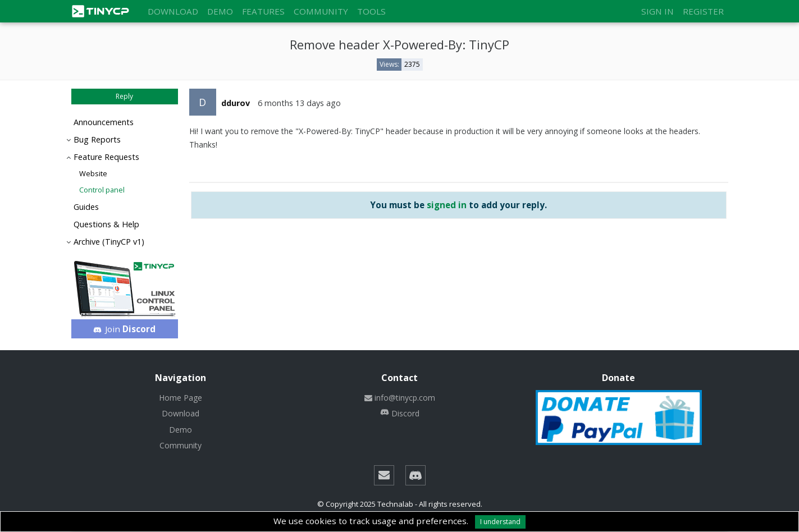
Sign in (658, 11)
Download (173, 11)
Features (263, 11)
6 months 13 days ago (299, 103)
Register (703, 11)
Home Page (181, 398)
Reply (124, 96)
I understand (500, 522)
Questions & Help (106, 224)
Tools (371, 11)
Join (124, 329)
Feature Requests (106, 157)
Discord (400, 413)
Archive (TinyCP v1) (109, 242)
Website (93, 173)
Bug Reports (97, 139)
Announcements (104, 122)
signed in (447, 205)
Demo (220, 11)
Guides (86, 207)
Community (321, 11)
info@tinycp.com (400, 398)
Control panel (102, 190)
